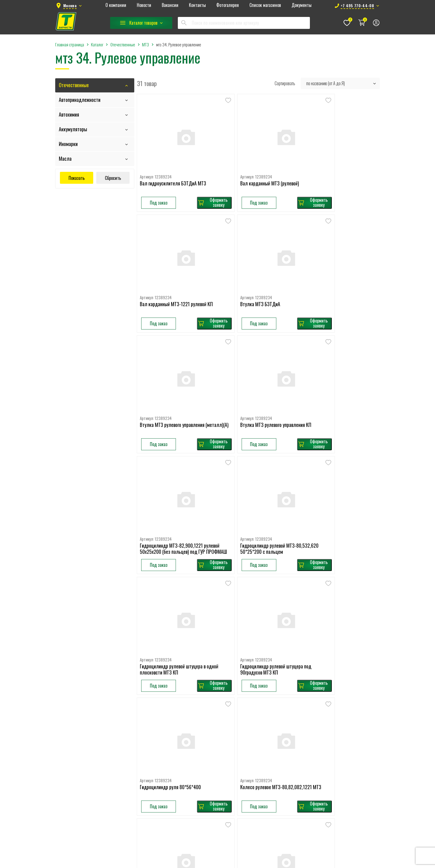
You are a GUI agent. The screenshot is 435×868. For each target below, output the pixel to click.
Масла (65, 158)
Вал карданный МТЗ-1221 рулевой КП (340, 169)
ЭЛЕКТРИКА (220, 839)
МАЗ (263, 688)
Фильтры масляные (327, 759)
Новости (144, 5)
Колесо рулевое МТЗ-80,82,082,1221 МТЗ (340, 498)
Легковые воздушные (328, 688)
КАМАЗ (265, 697)
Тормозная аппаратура (279, 777)
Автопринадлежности (80, 100)
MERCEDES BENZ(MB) (226, 715)
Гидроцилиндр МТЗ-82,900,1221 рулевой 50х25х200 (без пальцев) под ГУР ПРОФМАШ (173, 389)
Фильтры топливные (327, 768)
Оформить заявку (194, 188)
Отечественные (74, 85)
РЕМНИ (216, 812)
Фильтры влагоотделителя (333, 724)
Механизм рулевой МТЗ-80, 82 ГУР (337, 602)
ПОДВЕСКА (219, 795)
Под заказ (159, 189)
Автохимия (69, 114)
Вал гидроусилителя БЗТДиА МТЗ (173, 169)
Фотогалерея (228, 5)
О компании (116, 5)
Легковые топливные (328, 715)
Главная (124, 688)
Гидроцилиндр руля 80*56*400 (252, 495)
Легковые (218, 777)
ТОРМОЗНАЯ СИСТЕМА (228, 821)
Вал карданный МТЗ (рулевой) (251, 169)
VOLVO (215, 697)
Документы (302, 5)
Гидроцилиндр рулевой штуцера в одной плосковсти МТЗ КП (337, 386)
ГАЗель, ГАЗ (269, 715)
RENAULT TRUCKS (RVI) (228, 741)
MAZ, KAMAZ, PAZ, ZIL (226, 759)
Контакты (197, 5)
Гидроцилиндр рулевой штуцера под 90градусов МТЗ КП (176, 498)
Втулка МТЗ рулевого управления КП (339, 276)
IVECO (214, 750)
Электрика (269, 786)
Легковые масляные (327, 697)
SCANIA (216, 724)
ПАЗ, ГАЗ (267, 741)
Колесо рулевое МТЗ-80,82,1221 (172, 602)
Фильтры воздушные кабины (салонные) (344, 741)
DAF (213, 733)
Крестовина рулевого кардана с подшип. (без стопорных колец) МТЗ (257, 605)
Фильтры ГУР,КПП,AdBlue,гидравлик (340, 750)
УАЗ (263, 759)
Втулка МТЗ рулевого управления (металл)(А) (254, 279)
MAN (213, 706)
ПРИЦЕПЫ (218, 804)
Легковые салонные (327, 706)
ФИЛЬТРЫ (218, 830)
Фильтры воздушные (328, 733)
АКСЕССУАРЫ (221, 768)
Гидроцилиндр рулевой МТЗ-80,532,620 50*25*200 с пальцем (251, 389)
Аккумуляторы (73, 129)
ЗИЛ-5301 (268, 733)
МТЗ (264, 706)
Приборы (267, 768)
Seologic (243, 863)
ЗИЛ (264, 724)
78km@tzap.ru (76, 771)
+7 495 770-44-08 (80, 760)
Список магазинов (265, 5)
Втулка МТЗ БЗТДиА (160, 276)
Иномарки (68, 144)
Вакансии (170, 5)
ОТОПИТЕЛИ (220, 786)
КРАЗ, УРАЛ (269, 750)
